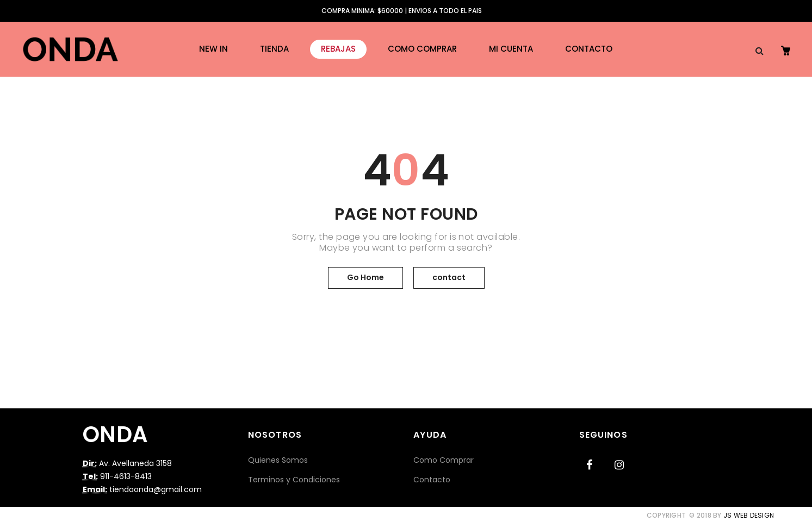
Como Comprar (422, 49)
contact (449, 277)
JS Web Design (749, 515)
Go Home (365, 277)
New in (213, 49)
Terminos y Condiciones (294, 480)
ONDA (116, 434)
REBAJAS (338, 49)
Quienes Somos (278, 460)
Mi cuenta (511, 49)
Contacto (589, 49)
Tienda (274, 49)
